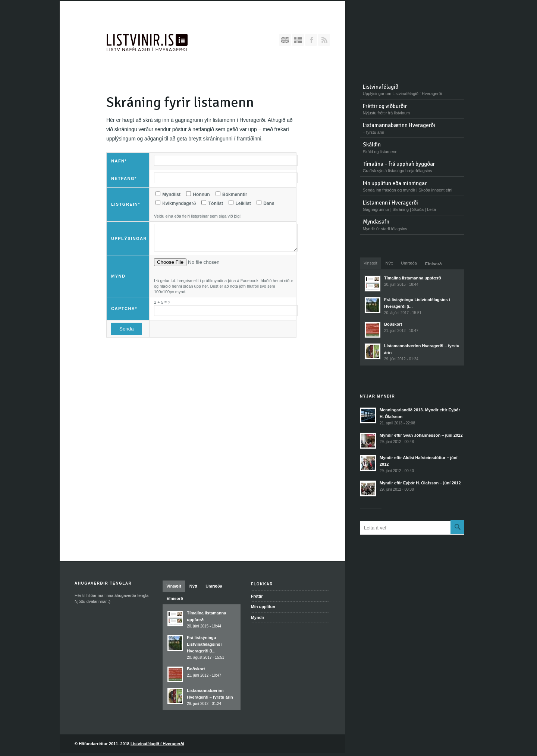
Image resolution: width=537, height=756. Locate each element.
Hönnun (198, 194)
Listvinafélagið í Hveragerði (157, 744)
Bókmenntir (231, 194)
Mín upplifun (263, 607)
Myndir (258, 617)
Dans (266, 203)
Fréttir (257, 596)
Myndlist (168, 194)
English (285, 40)
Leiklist (240, 203)
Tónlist (212, 203)
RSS (324, 40)
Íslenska (298, 40)
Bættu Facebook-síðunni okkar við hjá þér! (311, 40)
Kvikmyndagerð (176, 203)
